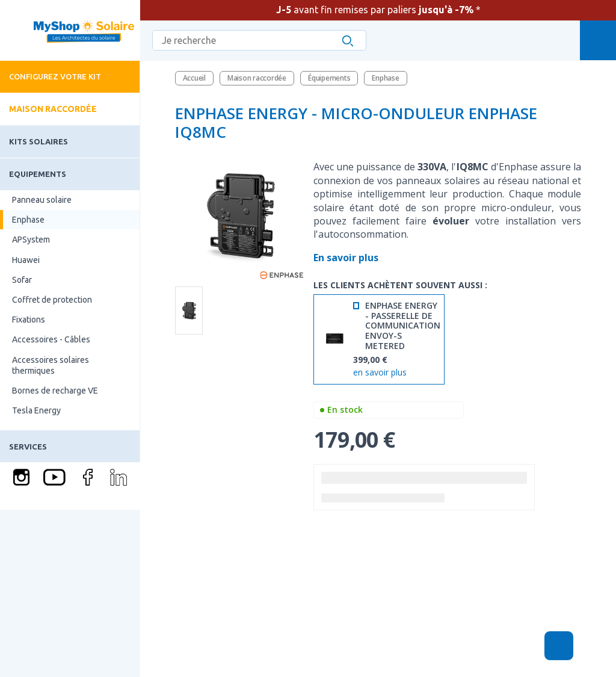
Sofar (22, 280)
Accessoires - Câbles (51, 339)
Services (28, 447)
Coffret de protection (52, 300)
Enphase (28, 220)
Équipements (329, 78)
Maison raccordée (53, 109)
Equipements (38, 174)
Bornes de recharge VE (55, 391)
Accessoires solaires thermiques (51, 365)
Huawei (26, 260)
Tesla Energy (36, 410)
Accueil (194, 78)
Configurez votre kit (55, 76)
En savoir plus (347, 258)
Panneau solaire (42, 200)
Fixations (29, 320)
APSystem (31, 240)
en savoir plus (380, 373)
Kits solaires (38, 141)
